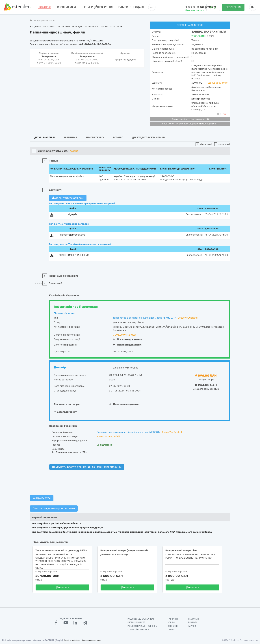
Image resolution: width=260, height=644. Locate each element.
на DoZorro (97, 41)
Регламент (194, 619)
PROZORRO (44, 7)
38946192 (197, 83)
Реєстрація (233, 7)
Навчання (173, 619)
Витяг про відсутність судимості (190, 119)
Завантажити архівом (68, 198)
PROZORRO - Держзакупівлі (141, 619)
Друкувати (42, 498)
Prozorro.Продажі (131, 7)
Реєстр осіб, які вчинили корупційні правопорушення (190, 124)
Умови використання (91, 640)
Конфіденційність (72, 640)
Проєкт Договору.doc (73, 235)
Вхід (213, 7)
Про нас (172, 630)
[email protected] (201, 99)
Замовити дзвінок (195, 10)
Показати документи (128, 339)
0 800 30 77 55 (194, 7)
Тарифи (192, 626)
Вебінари (193, 622)
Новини (172, 622)
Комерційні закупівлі (99, 7)
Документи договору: (67, 404)
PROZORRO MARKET (68, 7)
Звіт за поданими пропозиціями (54, 508)
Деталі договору (65, 412)
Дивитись (63, 587)
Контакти (173, 626)
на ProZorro (83, 41)
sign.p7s (73, 214)
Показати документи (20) (69, 452)
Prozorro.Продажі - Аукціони (142, 626)
